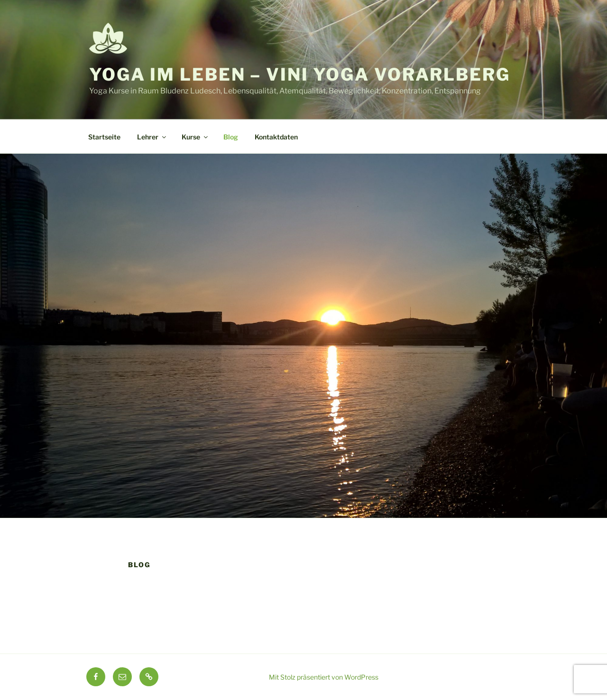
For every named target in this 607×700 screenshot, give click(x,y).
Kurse (195, 137)
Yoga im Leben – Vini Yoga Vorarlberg (300, 74)
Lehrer (152, 137)
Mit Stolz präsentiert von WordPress (324, 677)
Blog (231, 137)
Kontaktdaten (276, 137)
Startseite (104, 137)
